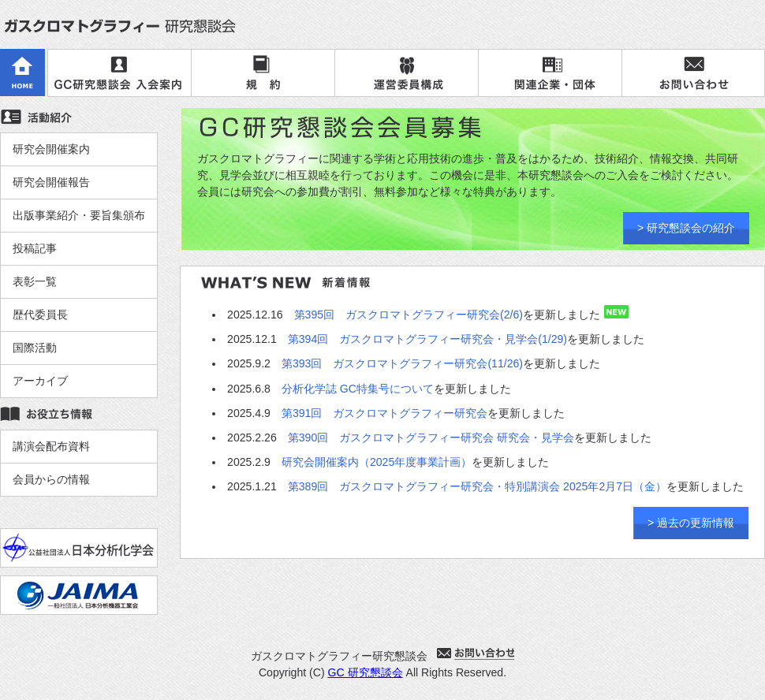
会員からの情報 (51, 479)
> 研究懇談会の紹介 (686, 228)
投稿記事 (35, 248)
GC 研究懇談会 (366, 672)
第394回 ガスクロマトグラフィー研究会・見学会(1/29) (427, 339)
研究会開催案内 (51, 149)
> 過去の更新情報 (691, 523)
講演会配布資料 (51, 446)
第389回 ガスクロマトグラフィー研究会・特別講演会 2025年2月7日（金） (477, 486)
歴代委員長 (40, 315)
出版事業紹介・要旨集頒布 (79, 215)
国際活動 (35, 348)
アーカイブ (40, 381)
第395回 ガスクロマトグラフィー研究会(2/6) (409, 315)
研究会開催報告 (51, 182)
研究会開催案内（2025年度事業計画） (377, 462)
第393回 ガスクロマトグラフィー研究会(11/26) (402, 363)
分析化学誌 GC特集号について (358, 389)
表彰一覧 (35, 281)
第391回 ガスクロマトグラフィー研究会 (385, 413)
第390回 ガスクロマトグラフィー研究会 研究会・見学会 (431, 438)
